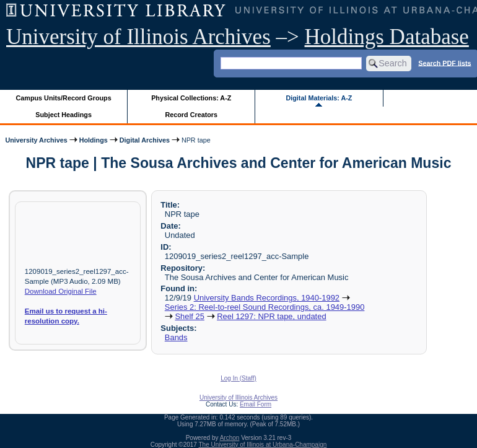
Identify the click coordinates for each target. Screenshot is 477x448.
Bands (176, 337)
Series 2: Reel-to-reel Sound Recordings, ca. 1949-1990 (265, 307)
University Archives (36, 140)
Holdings (94, 140)
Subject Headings (63, 115)
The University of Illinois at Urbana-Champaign (263, 445)
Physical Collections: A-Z (191, 98)
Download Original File (61, 291)
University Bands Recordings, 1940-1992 (267, 298)
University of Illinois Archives (138, 37)
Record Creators (191, 115)
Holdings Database (387, 37)
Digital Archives (145, 140)
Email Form (256, 404)
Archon (230, 438)
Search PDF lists (444, 63)
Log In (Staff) (239, 378)
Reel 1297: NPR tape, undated (271, 316)
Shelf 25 (190, 316)
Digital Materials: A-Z (319, 98)
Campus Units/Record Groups (64, 98)
